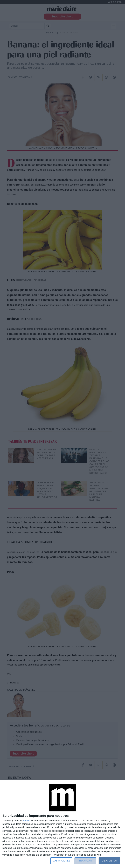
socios (27, 821)
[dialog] (62, 824)
